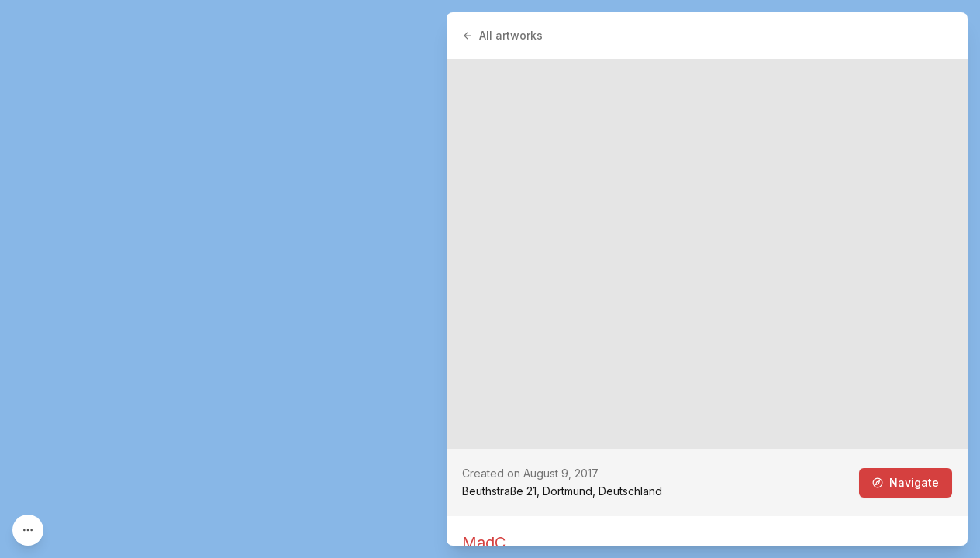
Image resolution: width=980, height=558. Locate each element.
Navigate (906, 482)
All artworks (502, 35)
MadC (484, 542)
